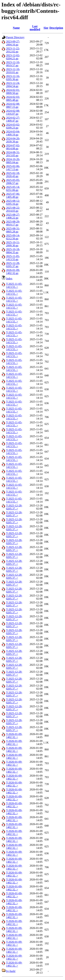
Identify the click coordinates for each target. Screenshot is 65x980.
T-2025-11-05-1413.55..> (14, 285)
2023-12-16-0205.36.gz (13, 78)
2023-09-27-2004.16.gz (13, 43)
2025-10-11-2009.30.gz (13, 244)
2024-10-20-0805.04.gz (13, 161)
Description (56, 28)
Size (46, 28)
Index (9, 279)
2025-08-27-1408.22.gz (13, 216)
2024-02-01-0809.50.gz (13, 92)
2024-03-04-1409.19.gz (13, 133)
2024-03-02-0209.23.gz (13, 126)
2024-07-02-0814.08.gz (13, 147)
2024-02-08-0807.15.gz (13, 105)
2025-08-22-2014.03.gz (13, 209)
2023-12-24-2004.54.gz (13, 85)
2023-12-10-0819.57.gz (13, 64)
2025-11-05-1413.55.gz (13, 258)
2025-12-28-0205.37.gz (13, 265)
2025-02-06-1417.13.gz (13, 168)
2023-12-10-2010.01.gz (13, 71)
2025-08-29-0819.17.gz (13, 223)
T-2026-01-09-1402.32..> (14, 736)
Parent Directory (15, 37)
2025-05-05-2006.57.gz (13, 182)
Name (16, 28)
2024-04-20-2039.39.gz (13, 140)
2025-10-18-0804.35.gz (13, 251)
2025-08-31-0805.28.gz (13, 230)
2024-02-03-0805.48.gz (13, 98)
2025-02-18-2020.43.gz (13, 175)
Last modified (35, 28)
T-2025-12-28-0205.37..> (14, 507)
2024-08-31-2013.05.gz (13, 154)
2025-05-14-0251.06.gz (13, 188)
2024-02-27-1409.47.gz (13, 119)
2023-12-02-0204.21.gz (13, 57)
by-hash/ (11, 971)
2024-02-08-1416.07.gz (13, 112)
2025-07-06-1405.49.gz (13, 195)
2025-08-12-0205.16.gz (13, 202)
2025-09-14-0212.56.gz (13, 237)
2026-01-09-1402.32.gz (13, 272)
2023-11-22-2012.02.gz (13, 50)
